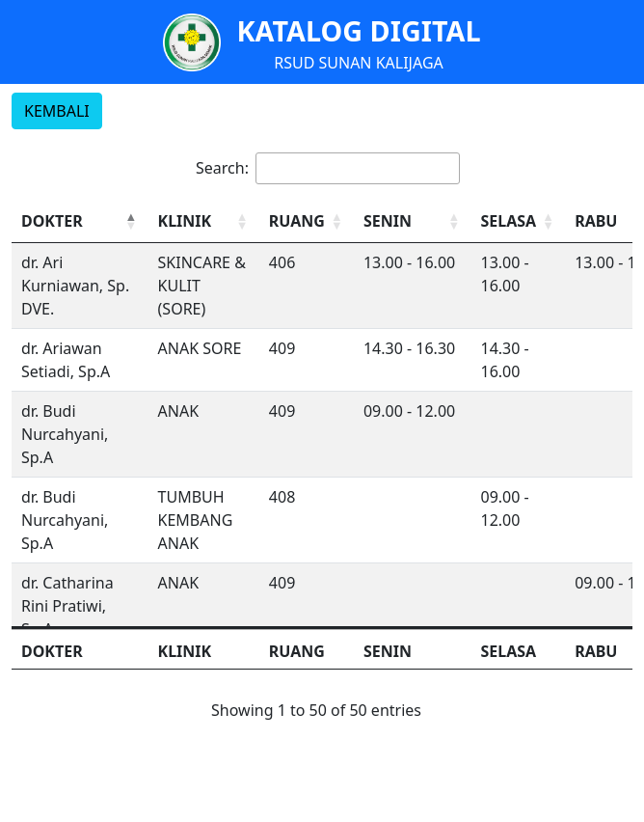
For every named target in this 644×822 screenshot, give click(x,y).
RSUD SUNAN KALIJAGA (359, 63)
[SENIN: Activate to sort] (413, 221)
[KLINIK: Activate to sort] (204, 221)
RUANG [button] (297, 221)
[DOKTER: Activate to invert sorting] (80, 221)
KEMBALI (57, 111)
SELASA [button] (508, 221)
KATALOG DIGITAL (358, 30)
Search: (222, 168)
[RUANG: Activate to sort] (307, 221)
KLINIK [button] (185, 221)
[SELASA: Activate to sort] (518, 221)
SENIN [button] (388, 221)
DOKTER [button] (52, 221)
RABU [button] (596, 221)
